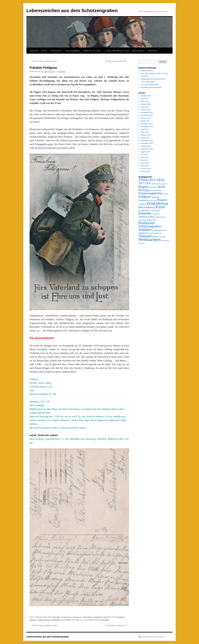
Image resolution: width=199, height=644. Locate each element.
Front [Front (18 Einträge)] (151, 203)
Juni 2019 (145, 99)
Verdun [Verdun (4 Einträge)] (155, 236)
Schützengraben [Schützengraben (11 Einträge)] (150, 226)
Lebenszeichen (44, 620)
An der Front (66, 617)
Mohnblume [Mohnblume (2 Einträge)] (142, 220)
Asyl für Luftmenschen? (150, 85)
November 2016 (147, 115)
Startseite (34, 51)
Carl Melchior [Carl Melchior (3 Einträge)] (156, 190)
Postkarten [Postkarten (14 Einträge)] (147, 223)
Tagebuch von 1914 (92, 51)
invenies (62, 72)
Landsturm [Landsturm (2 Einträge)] (156, 214)
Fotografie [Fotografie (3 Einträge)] (155, 197)
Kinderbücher (56, 51)
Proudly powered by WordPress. (153, 637)
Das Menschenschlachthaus (151, 87)
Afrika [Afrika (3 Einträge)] (154, 184)
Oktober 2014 (146, 146)
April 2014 (145, 163)
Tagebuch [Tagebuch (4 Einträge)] (143, 233)
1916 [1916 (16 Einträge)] (160, 180)
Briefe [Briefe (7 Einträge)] (162, 187)
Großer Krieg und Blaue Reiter (43, 61)
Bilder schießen (147, 71)
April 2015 (145, 129)
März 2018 (145, 101)
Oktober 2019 (146, 96)
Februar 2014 (146, 169)
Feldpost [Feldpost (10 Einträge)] (144, 197)
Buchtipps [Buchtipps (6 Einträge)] (144, 190)
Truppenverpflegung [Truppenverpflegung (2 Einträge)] (155, 233)
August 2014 (146, 152)
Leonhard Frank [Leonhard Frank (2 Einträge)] (160, 217)
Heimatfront (88, 617)
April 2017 (145, 107)
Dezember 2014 (147, 141)
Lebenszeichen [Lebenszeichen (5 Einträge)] (146, 217)
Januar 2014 (145, 171)
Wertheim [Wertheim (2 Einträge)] (142, 243)
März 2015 (145, 132)
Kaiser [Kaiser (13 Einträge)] (161, 207)
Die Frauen (77, 617)
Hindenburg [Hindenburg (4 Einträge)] (150, 207)
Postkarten (98, 617)
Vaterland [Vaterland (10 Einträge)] (145, 236)
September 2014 (147, 149)
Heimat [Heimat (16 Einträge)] (162, 203)
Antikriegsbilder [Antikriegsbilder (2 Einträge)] (162, 184)
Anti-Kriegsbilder (72, 51)
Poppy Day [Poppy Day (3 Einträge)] (152, 220)
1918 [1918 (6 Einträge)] (148, 183)
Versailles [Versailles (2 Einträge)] (162, 237)
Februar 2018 (146, 104)
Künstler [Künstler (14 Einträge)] (145, 213)
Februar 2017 (146, 110)
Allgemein (56, 617)
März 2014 (145, 166)
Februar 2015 (146, 135)
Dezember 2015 (147, 124)
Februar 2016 (146, 118)
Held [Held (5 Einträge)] (141, 207)
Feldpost (33, 620)
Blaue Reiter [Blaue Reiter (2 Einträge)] (153, 187)
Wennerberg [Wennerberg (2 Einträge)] (165, 240)
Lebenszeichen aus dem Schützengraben (72, 10)
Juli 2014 (144, 155)
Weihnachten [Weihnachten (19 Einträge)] (149, 240)
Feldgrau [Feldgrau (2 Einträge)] (166, 194)
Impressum (152, 51)
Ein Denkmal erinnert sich (117, 61)
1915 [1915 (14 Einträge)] (152, 180)
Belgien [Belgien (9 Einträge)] (143, 187)
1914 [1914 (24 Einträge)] (143, 180)
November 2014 (147, 143)
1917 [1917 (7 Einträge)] (141, 183)
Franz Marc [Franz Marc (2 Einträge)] (153, 200)
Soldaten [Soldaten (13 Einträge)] (145, 230)
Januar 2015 (145, 138)
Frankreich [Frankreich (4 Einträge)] (143, 200)
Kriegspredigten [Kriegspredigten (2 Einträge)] (155, 210)
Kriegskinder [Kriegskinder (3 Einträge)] (144, 210)
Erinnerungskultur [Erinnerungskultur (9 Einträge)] (150, 193)
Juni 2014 (145, 157)
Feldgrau (121, 617)
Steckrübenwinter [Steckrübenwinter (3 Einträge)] (159, 230)
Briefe (44, 51)
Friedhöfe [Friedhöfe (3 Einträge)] (142, 204)
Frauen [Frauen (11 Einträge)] (162, 200)
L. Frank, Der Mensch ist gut (116, 51)
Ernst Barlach (138, 51)
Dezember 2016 (147, 113)
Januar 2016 (145, 121)
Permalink (105, 620)
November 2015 (147, 127)
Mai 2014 (144, 160)
